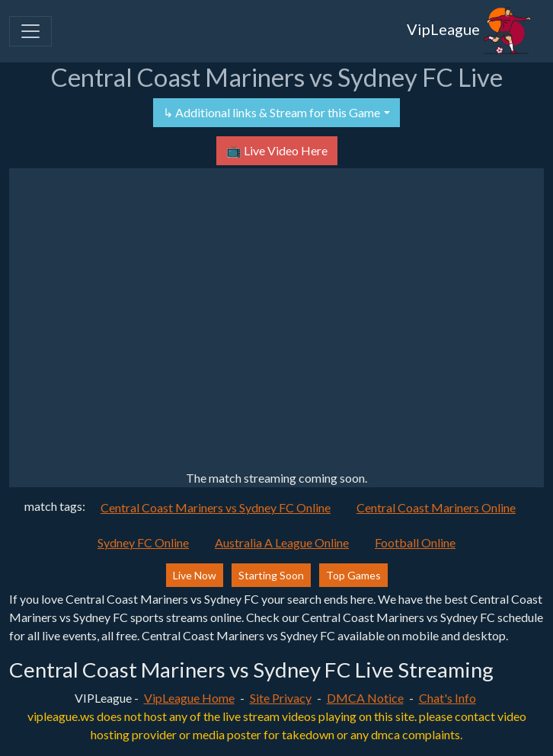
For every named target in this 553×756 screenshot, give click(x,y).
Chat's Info (448, 698)
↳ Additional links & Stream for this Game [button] (272, 112)
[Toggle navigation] (30, 31)
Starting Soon (271, 575)
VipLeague (469, 31)
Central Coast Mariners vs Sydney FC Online (216, 507)
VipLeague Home (189, 698)
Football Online (415, 542)
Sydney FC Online (143, 542)
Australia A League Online (282, 542)
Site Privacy (281, 698)
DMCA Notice (365, 698)
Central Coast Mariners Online (436, 507)
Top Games (353, 575)
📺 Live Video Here (277, 150)
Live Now (195, 575)
